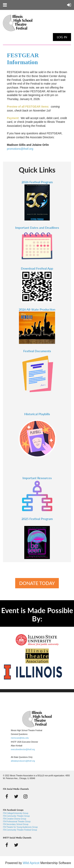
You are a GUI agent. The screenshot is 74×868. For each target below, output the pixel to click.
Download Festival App (37, 268)
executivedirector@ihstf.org (23, 749)
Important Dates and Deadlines (37, 227)
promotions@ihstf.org (20, 149)
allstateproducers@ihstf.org (23, 761)
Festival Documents (37, 351)
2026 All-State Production (37, 309)
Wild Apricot (31, 863)
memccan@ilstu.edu (20, 738)
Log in (62, 37)
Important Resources (37, 478)
